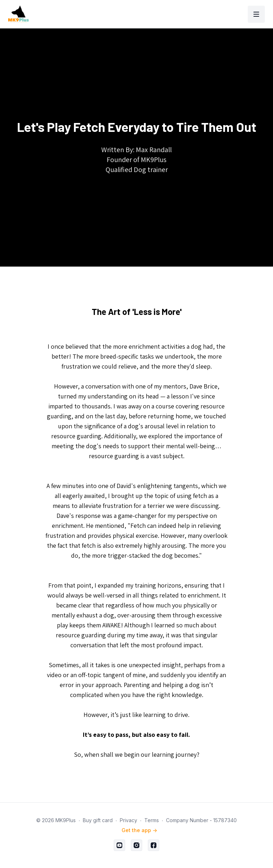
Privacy (129, 820)
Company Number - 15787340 (201, 820)
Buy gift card (98, 820)
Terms (152, 820)
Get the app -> (139, 830)
